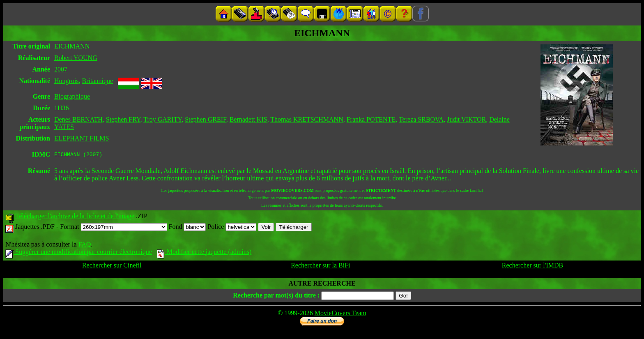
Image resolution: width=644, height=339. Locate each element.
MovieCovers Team (340, 314)
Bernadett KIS (248, 119)
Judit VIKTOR (466, 119)
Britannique (98, 81)
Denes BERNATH (78, 119)
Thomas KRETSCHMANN (307, 119)
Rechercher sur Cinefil (112, 266)
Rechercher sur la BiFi (320, 266)
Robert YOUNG (76, 58)
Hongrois (67, 81)
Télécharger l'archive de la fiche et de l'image (75, 217)
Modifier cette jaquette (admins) (204, 253)
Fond (187, 228)
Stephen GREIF (206, 119)
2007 (61, 69)
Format (113, 228)
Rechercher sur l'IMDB (533, 266)
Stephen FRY (123, 119)
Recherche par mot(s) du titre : (276, 296)
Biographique (72, 96)
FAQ (84, 246)
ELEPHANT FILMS (82, 138)
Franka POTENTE (371, 119)
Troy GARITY (162, 119)
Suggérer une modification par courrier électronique (79, 253)
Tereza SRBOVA (421, 119)
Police (232, 228)
